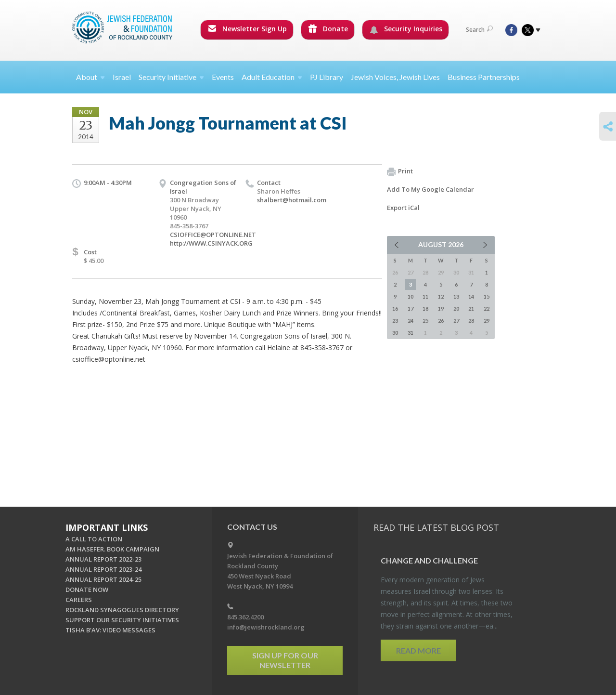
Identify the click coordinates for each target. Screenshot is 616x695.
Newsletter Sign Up (247, 29)
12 (441, 296)
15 (487, 296)
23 (395, 321)
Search (479, 30)
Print (400, 171)
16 (395, 308)
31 (411, 333)
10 (411, 296)
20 (456, 308)
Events (223, 77)
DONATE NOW (87, 590)
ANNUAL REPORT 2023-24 (103, 569)
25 (425, 321)
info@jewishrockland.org (266, 627)
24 (411, 321)
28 (471, 321)
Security (171, 77)
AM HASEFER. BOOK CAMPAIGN (112, 549)
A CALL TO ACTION (94, 539)
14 (471, 296)
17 (411, 308)
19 (441, 308)
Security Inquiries (406, 29)
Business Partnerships (484, 77)
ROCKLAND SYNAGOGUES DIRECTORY (122, 610)
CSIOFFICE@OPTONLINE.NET (213, 235)
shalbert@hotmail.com (292, 200)
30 (395, 333)
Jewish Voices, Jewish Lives (395, 77)
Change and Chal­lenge (429, 560)
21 (471, 308)
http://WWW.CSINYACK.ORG (211, 243)
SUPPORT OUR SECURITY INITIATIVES (122, 620)
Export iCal (403, 208)
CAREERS (79, 600)
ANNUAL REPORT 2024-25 (103, 579)
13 (456, 296)
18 (425, 308)
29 (487, 321)
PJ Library (327, 77)
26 (441, 321)
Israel (122, 77)
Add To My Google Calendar (430, 189)
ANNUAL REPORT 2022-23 (103, 559)
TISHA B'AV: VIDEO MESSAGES (110, 630)
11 (425, 296)
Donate (328, 29)
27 (456, 321)
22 (487, 308)
